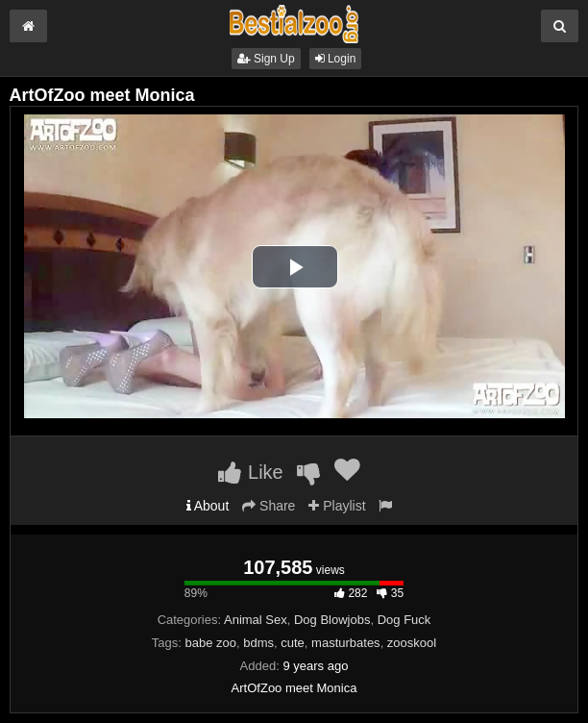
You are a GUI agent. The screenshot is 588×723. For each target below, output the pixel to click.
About (208, 506)
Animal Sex (256, 620)
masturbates (346, 643)
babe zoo (211, 643)
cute (293, 643)
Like (250, 472)
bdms (258, 643)
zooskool (412, 643)
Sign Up (266, 59)
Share (269, 506)
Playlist (337, 506)
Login (336, 59)
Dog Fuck (404, 620)
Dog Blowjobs (332, 620)
